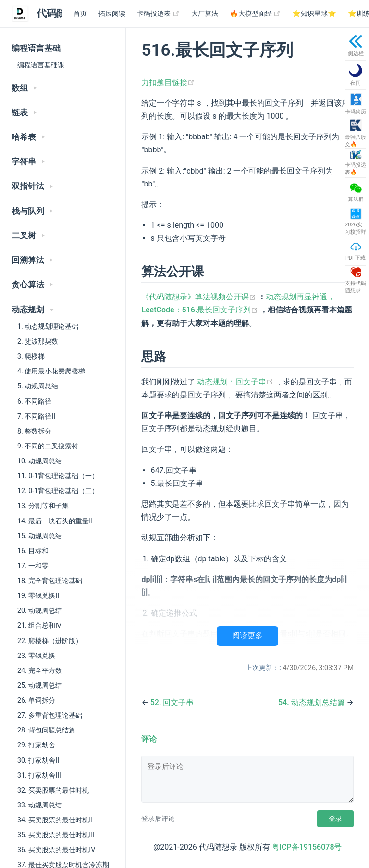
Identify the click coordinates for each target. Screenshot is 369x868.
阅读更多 (247, 636)
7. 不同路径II (36, 416)
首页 (80, 14)
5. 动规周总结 (38, 386)
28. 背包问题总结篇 (46, 730)
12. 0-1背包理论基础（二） (58, 491)
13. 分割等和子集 (43, 506)
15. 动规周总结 (40, 536)
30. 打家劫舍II (38, 760)
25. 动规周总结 (40, 685)
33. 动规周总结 (40, 805)
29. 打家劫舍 (36, 745)
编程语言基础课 (41, 65)
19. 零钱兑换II (38, 595)
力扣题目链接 (168, 82)
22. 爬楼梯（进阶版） (50, 641)
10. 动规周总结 (40, 461)
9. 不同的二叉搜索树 (48, 446)
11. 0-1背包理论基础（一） (58, 476)
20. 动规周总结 (40, 610)
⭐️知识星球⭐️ (314, 14)
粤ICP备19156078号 (307, 847)
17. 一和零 (33, 566)
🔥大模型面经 (255, 14)
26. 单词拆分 (36, 700)
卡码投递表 (158, 14)
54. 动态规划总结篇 (313, 702)
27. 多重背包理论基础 (50, 715)
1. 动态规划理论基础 (48, 326)
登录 (335, 818)
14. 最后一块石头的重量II (55, 521)
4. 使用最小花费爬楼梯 (51, 371)
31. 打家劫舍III (39, 775)
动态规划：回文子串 (236, 382)
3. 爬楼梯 (31, 356)
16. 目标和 (33, 551)
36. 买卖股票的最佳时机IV (56, 850)
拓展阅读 (112, 14)
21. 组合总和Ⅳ (39, 625)
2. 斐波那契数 (38, 341)
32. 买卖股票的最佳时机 (53, 790)
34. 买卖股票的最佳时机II (55, 820)
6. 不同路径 (34, 401)
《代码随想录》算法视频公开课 (200, 297)
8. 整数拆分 (34, 431)
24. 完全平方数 (40, 670)
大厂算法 (205, 14)
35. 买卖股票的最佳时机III (56, 835)
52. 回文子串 (172, 702)
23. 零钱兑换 (36, 656)
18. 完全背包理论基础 (50, 581)
